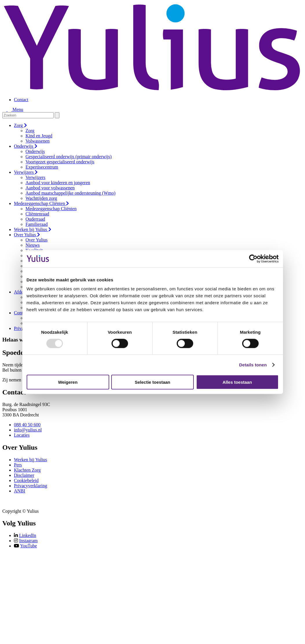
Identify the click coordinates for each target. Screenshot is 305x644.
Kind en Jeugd (39, 136)
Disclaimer (24, 475)
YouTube (28, 546)
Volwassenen (38, 141)
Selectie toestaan (152, 382)
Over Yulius (27, 235)
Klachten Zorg (27, 470)
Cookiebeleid (26, 480)
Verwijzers (26, 172)
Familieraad (36, 224)
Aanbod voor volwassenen (50, 188)
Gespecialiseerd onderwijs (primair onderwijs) (69, 157)
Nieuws (33, 245)
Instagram (28, 541)
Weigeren (68, 382)
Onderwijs (26, 146)
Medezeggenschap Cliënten (41, 203)
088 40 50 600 (27, 425)
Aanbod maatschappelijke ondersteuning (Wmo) (71, 193)
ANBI (20, 491)
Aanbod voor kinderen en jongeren (58, 183)
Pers (18, 465)
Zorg (20, 125)
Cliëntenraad (37, 214)
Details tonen (253, 365)
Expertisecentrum (42, 167)
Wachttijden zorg (41, 198)
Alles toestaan (237, 382)
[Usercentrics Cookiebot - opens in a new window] (253, 259)
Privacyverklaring (31, 486)
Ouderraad (35, 219)
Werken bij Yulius (33, 229)
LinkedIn (28, 535)
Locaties (22, 435)
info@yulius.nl (28, 430)
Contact (21, 100)
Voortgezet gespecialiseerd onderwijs (60, 162)
